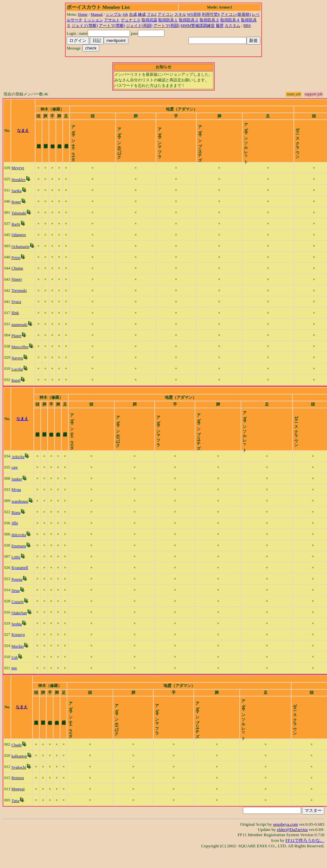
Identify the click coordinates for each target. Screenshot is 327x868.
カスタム (232, 26)
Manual (97, 14)
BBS (247, 26)
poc (14, 679)
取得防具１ (168, 20)
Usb (15, 669)
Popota (17, 591)
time (319, 133)
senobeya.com (285, 841)
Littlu (16, 568)
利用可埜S (211, 14)
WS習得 (194, 14)
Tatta (15, 818)
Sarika (17, 196)
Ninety (17, 285)
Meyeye (18, 173)
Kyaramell (20, 579)
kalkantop (19, 773)
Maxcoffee (20, 353)
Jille (15, 534)
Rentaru (18, 795)
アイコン (165, 14)
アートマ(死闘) (166, 26)
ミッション (93, 20)
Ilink (15, 318)
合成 (133, 14)
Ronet (16, 208)
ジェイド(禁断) (85, 26)
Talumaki (19, 219)
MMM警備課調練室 (198, 26)
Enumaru (19, 557)
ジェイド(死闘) (139, 26)
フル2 (152, 14)
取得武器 (149, 20)
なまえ (23, 133)
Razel (16, 386)
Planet (16, 341)
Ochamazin (21, 252)
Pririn (16, 263)
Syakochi (19, 784)
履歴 (220, 26)
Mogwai (18, 806)
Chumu (17, 274)
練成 (142, 14)
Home (83, 14)
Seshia (17, 635)
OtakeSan (19, 624)
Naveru (17, 364)
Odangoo (19, 240)
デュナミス (131, 20)
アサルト (112, 20)
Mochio (18, 657)
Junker (17, 490)
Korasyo (18, 646)
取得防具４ (230, 20)
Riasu (16, 524)
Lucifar (17, 375)
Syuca (16, 307)
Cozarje (18, 613)
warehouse (20, 513)
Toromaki (19, 296)
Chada (17, 762)
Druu (16, 602)
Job (125, 14)
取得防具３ (209, 20)
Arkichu (18, 468)
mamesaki (20, 330)
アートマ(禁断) (112, 26)
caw (15, 478)
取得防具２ (189, 20)
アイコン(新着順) (236, 14)
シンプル (114, 14)
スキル (180, 14)
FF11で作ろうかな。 (305, 857)
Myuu (16, 501)
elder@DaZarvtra (293, 846)
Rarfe (16, 230)
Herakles (19, 185)
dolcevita (19, 546)
